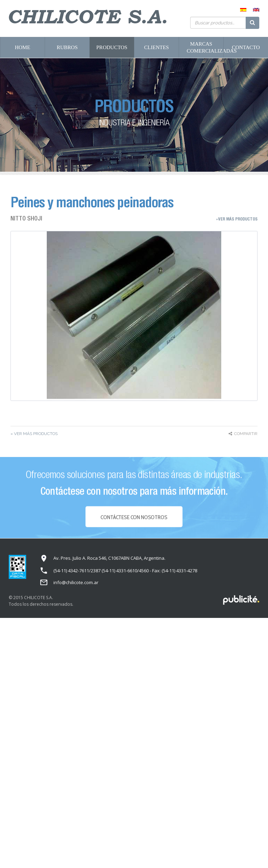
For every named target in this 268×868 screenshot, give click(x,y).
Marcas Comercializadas (205, 47)
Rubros (67, 47)
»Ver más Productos (237, 219)
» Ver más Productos (34, 434)
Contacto (246, 47)
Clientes (157, 47)
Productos (112, 47)
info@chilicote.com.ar (76, 582)
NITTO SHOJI (26, 218)
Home (22, 47)
